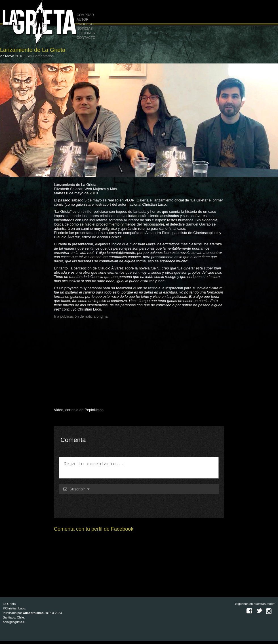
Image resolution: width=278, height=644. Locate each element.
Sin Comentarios (40, 56)
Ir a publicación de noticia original (81, 316)
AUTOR (83, 20)
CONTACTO (86, 38)
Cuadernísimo (33, 613)
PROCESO (85, 24)
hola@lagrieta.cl (14, 622)
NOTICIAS (85, 29)
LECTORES (86, 33)
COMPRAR (85, 15)
